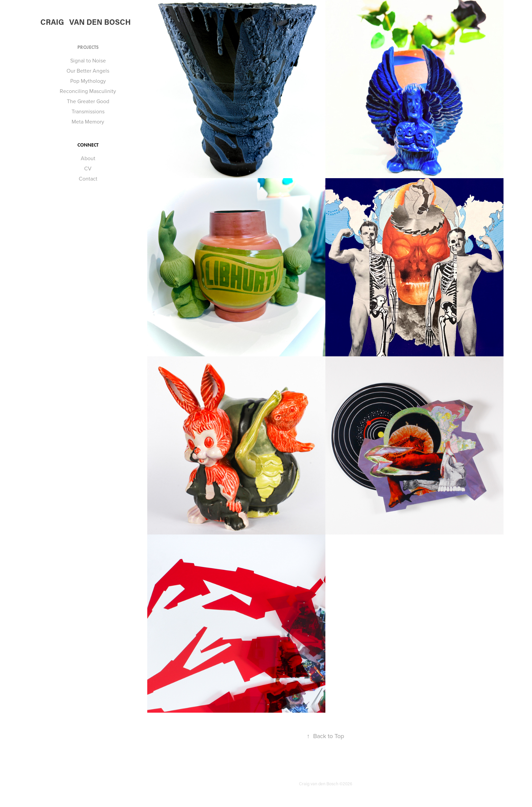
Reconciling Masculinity (88, 91)
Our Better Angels (88, 71)
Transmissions (88, 111)
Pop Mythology (88, 81)
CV (88, 168)
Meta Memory (88, 121)
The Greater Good (88, 101)
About (88, 158)
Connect (88, 145)
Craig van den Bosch (85, 22)
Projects (88, 47)
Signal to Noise (88, 60)
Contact (88, 179)
